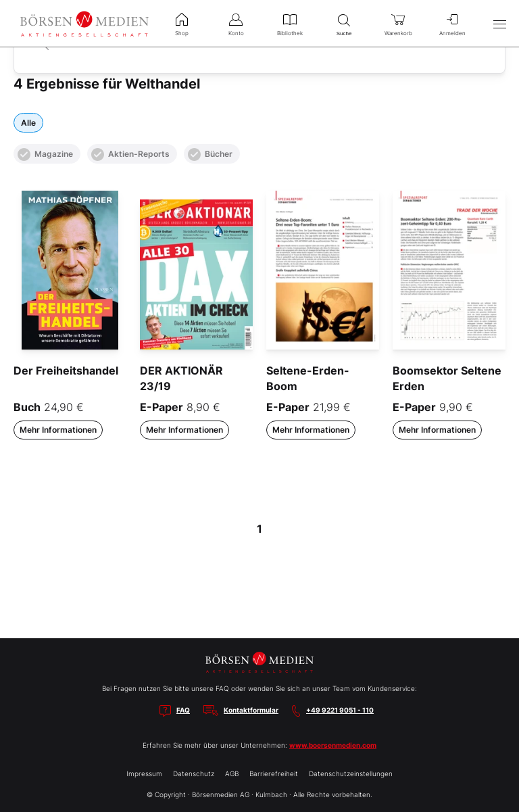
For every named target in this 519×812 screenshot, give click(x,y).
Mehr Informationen (58, 430)
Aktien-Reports (130, 154)
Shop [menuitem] (182, 23)
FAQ (183, 710)
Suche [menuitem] (344, 23)
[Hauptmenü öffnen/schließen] (499, 24)
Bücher (210, 154)
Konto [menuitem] (236, 23)
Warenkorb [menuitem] (398, 23)
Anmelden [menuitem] (452, 23)
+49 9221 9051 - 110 (340, 710)
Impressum (144, 773)
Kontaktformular (251, 710)
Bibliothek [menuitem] (290, 23)
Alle (28, 123)
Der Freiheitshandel (66, 371)
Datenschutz (194, 773)
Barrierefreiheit (274, 773)
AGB (232, 773)
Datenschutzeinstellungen (351, 773)
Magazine (45, 154)
